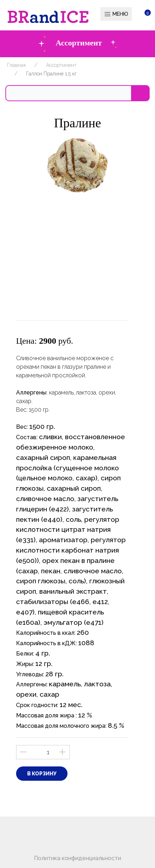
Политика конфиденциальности (77, 858)
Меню (116, 14)
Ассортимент (61, 65)
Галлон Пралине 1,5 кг (51, 74)
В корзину (42, 774)
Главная (16, 65)
